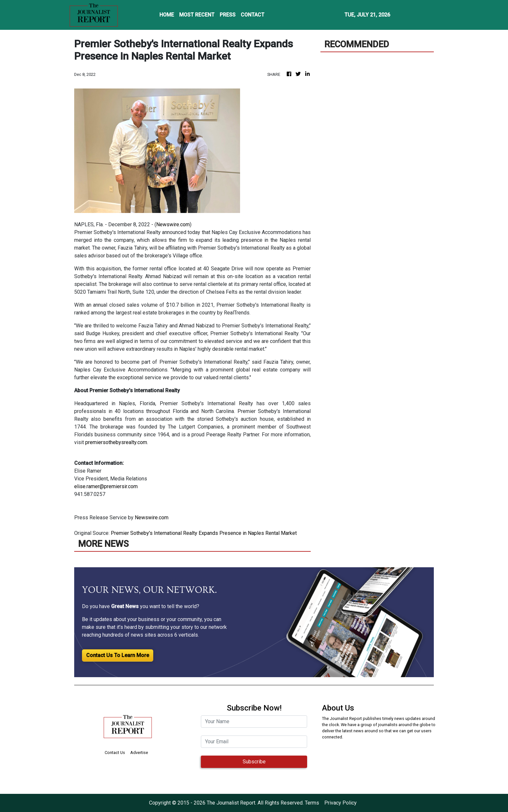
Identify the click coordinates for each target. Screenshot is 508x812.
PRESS (228, 15)
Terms (312, 803)
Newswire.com (173, 224)
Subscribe (254, 762)
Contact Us (115, 753)
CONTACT (253, 15)
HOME (167, 15)
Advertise (139, 753)
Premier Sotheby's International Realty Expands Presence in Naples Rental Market (204, 533)
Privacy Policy (341, 803)
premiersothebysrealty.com (116, 442)
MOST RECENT (197, 15)
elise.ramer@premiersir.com (106, 486)
